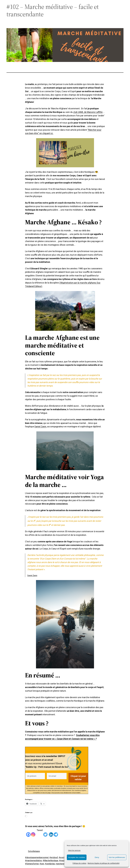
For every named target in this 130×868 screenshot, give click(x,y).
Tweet (40, 830)
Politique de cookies (79, 863)
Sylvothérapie (34, 851)
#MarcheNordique (50, 861)
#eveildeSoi (64, 857)
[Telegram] (56, 833)
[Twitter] (45, 833)
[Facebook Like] (25, 832)
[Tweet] (36, 830)
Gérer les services (74, 850)
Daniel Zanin (40, 427)
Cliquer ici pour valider (78, 778)
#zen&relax (50, 864)
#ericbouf (54, 857)
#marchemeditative (33, 861)
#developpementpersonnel (37, 857)
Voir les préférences (117, 857)
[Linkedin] (51, 833)
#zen (42, 864)
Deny (97, 857)
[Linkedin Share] (48, 830)
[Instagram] (33, 833)
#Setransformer (32, 864)
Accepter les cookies (77, 857)
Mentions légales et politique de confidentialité (104, 863)
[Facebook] (28, 833)
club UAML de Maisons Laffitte (88, 112)
